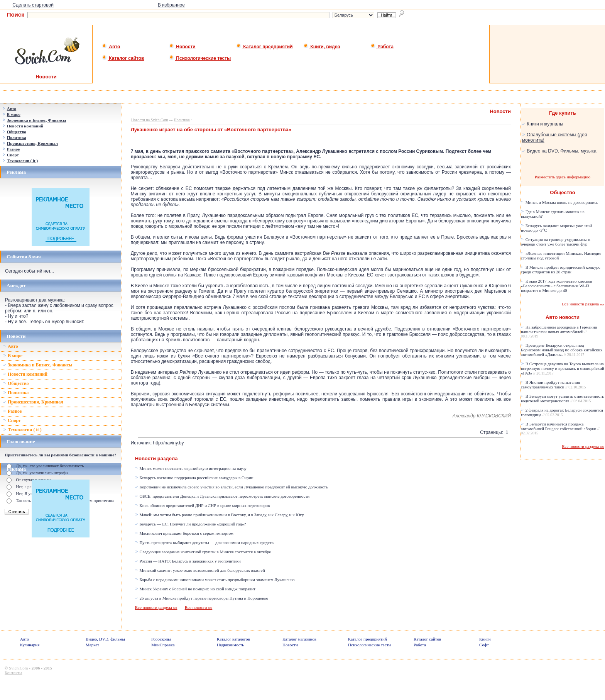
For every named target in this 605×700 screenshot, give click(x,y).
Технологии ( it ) (22, 430)
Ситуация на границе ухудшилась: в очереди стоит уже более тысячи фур (556, 242)
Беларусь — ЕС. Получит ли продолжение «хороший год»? (191, 524)
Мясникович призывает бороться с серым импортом (184, 533)
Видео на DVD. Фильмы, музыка (559, 151)
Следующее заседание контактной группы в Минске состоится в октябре (203, 552)
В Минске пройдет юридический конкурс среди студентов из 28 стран (561, 269)
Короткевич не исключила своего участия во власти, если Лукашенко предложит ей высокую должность (232, 487)
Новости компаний (25, 374)
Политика (16, 393)
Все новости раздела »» (156, 607)
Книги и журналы (543, 124)
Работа (382, 47)
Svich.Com (18, 668)
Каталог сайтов (123, 58)
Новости (182, 47)
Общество (16, 383)
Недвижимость (230, 645)
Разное (12, 411)
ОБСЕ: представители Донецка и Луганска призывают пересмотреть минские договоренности (222, 496)
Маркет (92, 645)
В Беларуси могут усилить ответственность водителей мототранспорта (562, 398)
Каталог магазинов (299, 639)
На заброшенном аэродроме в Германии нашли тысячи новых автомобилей (559, 331)
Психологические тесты (200, 58)
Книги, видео (322, 47)
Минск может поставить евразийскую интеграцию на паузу (191, 468)
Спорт (12, 420)
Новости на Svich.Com (150, 120)
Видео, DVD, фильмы (105, 639)
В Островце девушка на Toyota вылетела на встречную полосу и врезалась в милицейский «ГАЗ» (563, 368)
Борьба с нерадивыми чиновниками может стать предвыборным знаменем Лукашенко (215, 580)
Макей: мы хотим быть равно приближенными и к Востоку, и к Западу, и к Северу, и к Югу (220, 515)
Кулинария (30, 645)
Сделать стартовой (33, 5)
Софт (484, 645)
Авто (111, 47)
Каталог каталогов (233, 639)
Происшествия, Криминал (33, 402)
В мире (13, 356)
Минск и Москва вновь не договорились (559, 202)
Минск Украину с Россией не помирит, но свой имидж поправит (195, 589)
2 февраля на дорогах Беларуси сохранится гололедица (562, 412)
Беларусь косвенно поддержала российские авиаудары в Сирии (194, 478)
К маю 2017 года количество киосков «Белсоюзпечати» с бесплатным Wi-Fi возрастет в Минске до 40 (557, 286)
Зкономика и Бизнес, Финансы (38, 365)
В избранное (171, 5)
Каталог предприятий (264, 47)
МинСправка (163, 645)
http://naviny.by (169, 443)
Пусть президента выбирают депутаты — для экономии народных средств (204, 542)
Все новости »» (199, 607)
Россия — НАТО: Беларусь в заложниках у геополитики (188, 561)
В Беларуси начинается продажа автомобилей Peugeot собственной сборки (560, 428)
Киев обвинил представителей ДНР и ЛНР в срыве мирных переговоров (202, 505)
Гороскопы (161, 639)
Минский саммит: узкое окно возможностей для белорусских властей (200, 570)
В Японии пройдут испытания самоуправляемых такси (553, 385)
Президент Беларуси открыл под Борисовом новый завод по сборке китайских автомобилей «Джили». (562, 350)
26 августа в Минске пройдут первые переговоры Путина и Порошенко (202, 598)
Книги (485, 639)
